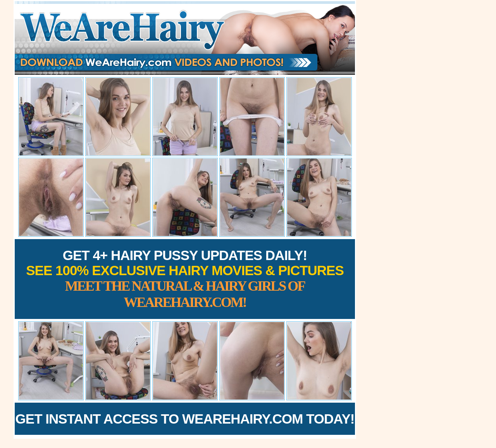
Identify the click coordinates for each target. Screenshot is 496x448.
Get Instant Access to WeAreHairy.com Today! (185, 419)
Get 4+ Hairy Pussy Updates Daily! (185, 279)
